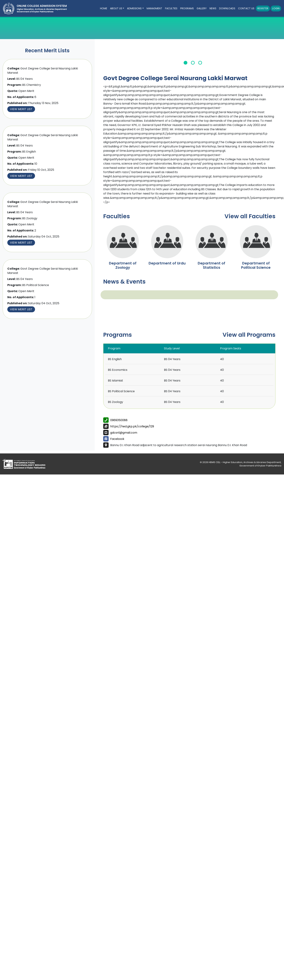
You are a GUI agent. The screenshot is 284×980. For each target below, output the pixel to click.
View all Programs (249, 335)
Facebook (117, 439)
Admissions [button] (134, 8)
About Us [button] (116, 8)
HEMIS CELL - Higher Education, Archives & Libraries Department (245, 462)
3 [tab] (200, 63)
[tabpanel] (193, 56)
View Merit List (21, 109)
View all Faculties (250, 216)
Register (263, 8)
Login (276, 8)
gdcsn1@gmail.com (124, 433)
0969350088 (119, 420)
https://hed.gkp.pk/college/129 (132, 426)
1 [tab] (185, 63)
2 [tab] (193, 63)
